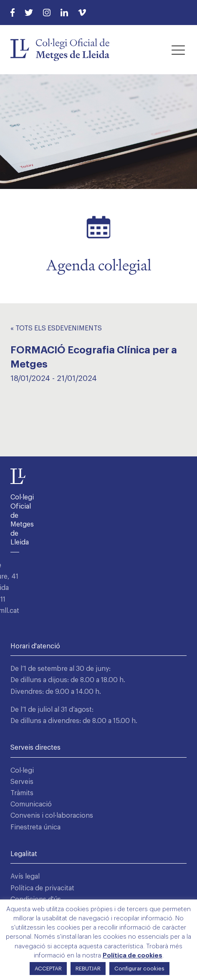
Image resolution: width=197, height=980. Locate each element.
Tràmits (22, 793)
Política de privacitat (42, 888)
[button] (178, 50)
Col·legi (22, 771)
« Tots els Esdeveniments (56, 328)
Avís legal (25, 877)
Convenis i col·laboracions (52, 816)
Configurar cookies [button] (139, 969)
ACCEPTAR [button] (48, 969)
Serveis (22, 782)
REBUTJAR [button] (88, 969)
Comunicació (31, 804)
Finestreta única (35, 827)
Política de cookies (133, 956)
